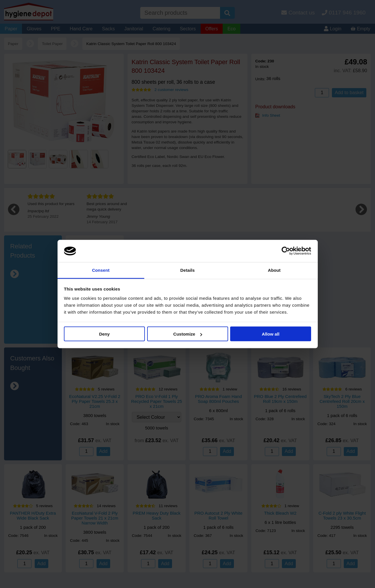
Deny (105, 334)
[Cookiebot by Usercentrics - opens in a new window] (286, 251)
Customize (188, 334)
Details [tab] (188, 270)
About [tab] (274, 270)
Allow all (271, 334)
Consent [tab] (101, 270)
